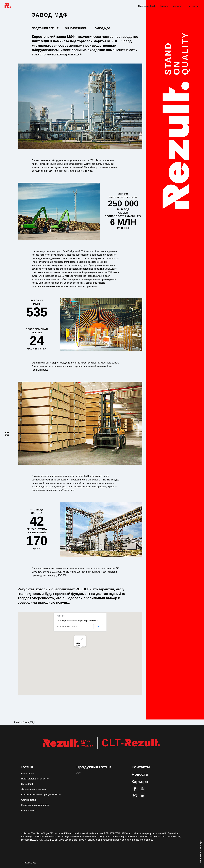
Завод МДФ (102, 28)
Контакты (177, 6)
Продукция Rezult (147, 6)
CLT (78, 773)
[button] (80, 651)
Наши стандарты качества (35, 779)
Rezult (27, 767)
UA (189, 6)
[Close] (82, 639)
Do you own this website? (67, 627)
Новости (164, 6)
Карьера (140, 782)
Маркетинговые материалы (36, 805)
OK (98, 627)
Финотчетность (76, 28)
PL (198, 6)
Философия (27, 773)
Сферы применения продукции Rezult (41, 795)
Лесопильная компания (34, 789)
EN (194, 6)
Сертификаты (28, 800)
